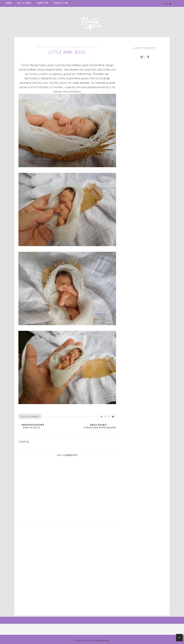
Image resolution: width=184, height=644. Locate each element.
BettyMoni (86, 640)
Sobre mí (42, 3)
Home (9, 3)
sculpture (90, 47)
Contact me (61, 3)
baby (47, 47)
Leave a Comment (30, 416)
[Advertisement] (67, 548)
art (40, 47)
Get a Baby (24, 3)
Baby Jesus (58, 47)
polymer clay (74, 47)
